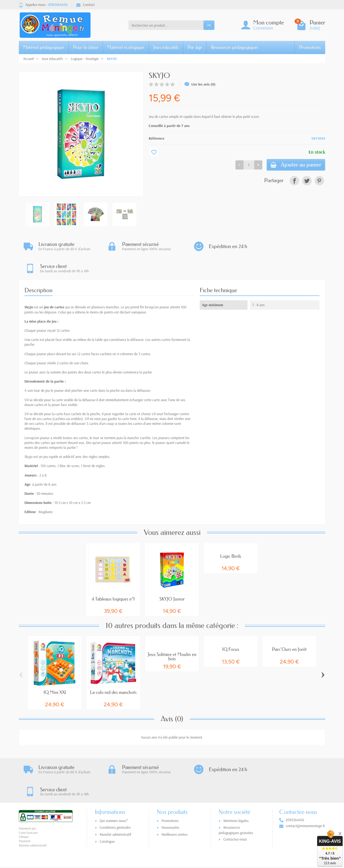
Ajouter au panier (295, 165)
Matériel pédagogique (44, 47)
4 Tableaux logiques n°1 (113, 577)
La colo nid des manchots (113, 670)
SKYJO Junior (172, 577)
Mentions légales (236, 777)
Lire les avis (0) (200, 84)
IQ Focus (231, 627)
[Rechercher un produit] (166, 25)
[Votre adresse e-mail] (161, 835)
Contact (85, 5)
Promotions (310, 47)
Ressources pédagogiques (235, 47)
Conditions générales (115, 784)
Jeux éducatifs (166, 47)
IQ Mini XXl (55, 670)
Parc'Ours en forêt (289, 627)
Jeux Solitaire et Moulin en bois (172, 634)
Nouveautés (170, 784)
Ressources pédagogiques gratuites (236, 787)
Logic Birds (231, 534)
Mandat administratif (116, 791)
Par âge (195, 47)
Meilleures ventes (175, 791)
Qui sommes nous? (114, 777)
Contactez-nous (235, 796)
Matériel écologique (126, 47)
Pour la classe (86, 47)
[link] (294, 181)
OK (209, 25)
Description (38, 268)
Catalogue (107, 798)
